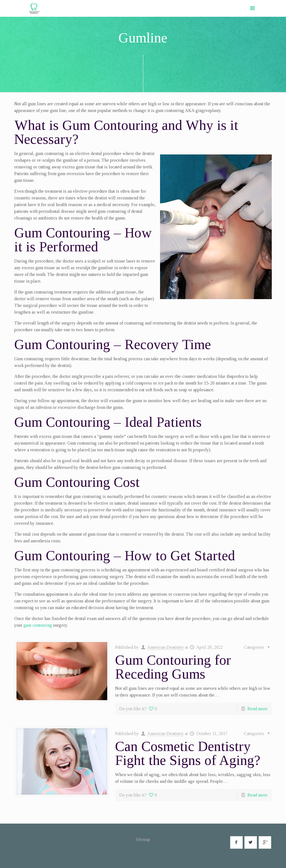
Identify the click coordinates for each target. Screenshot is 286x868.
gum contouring (38, 625)
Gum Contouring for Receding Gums (173, 667)
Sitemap (143, 839)
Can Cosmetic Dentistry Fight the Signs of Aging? (188, 753)
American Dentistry (165, 647)
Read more (258, 709)
